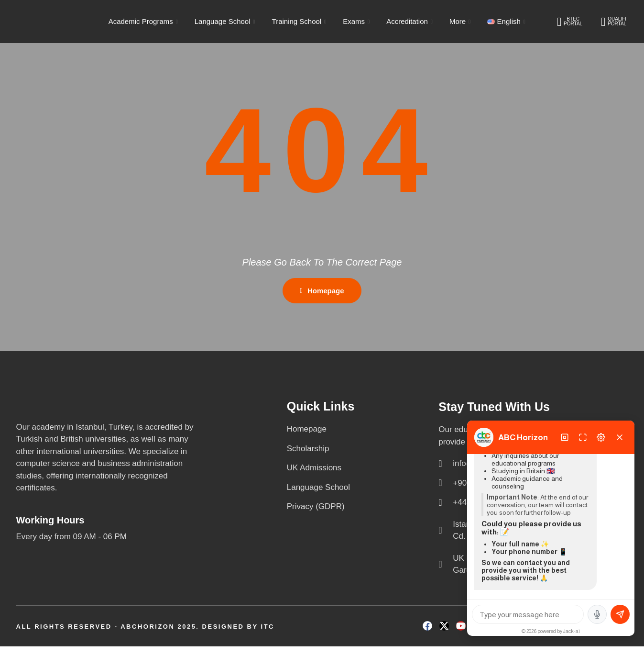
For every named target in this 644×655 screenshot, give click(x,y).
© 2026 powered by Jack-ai (551, 631)
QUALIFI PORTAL (614, 22)
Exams (357, 21)
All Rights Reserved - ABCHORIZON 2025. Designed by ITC (145, 635)
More (461, 21)
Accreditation (411, 21)
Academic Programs (144, 21)
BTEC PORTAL (570, 22)
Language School (226, 21)
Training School (300, 21)
